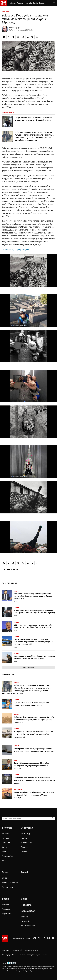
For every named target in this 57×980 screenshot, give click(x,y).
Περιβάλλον (8, 856)
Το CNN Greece (28, 926)
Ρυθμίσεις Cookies (32, 950)
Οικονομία (28, 3)
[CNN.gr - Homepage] (3, 3)
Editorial (6, 904)
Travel (24, 872)
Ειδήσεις (12, 3)
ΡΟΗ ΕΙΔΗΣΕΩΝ (10, 583)
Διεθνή (24, 851)
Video (24, 899)
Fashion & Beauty (10, 882)
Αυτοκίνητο (7, 887)
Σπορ (4, 847)
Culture (5, 878)
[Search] (53, 818)
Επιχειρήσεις (27, 842)
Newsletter (26, 921)
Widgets (25, 917)
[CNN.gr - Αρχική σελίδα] (5, 938)
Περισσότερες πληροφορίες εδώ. (16, 250)
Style (5, 872)
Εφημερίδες (28, 911)
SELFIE (15, 570)
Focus (5, 899)
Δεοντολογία (18, 950)
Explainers (7, 913)
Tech (4, 851)
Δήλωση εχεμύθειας (9, 955)
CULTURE (5, 11)
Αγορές (24, 847)
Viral (4, 860)
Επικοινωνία (47, 955)
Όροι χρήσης (6, 950)
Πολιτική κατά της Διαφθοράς (29, 955)
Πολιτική (20, 3)
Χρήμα (24, 838)
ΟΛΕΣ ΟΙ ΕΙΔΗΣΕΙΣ (28, 667)
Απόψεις (6, 909)
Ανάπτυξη (25, 833)
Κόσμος (42, 3)
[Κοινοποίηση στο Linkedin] (28, 37)
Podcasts (26, 905)
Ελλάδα (35, 3)
